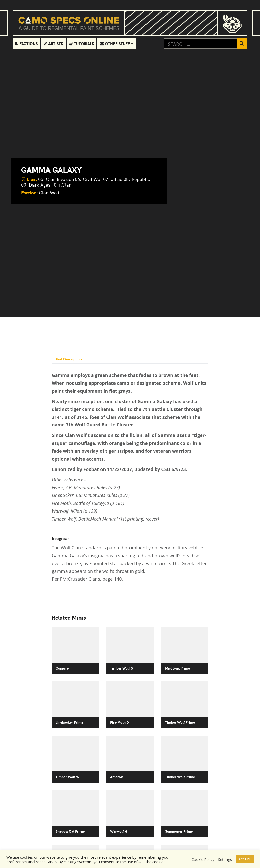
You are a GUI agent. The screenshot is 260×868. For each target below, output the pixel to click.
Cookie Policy (203, 859)
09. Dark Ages (36, 185)
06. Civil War (88, 179)
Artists (53, 43)
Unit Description (69, 359)
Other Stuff (115, 43)
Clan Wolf (49, 193)
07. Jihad (113, 179)
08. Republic (137, 179)
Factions (26, 43)
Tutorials (82, 43)
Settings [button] (225, 859)
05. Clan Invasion (56, 179)
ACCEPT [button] (245, 859)
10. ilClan (61, 185)
